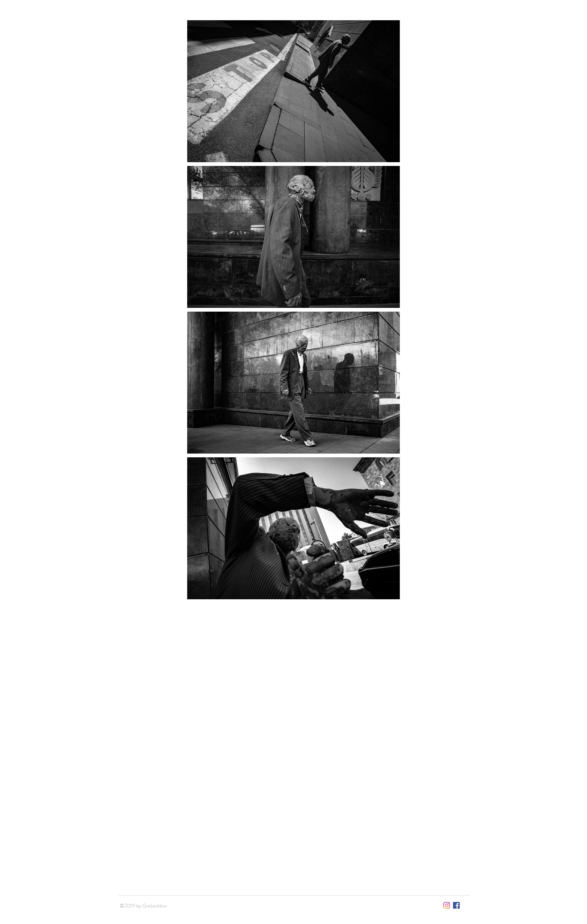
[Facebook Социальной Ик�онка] (456, 905)
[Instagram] (447, 905)
